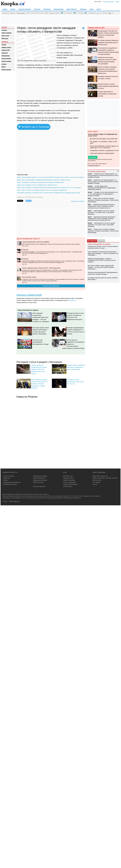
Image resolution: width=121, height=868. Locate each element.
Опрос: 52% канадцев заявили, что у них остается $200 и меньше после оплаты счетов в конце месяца (50, 177)
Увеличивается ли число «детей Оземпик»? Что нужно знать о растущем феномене (101, 212)
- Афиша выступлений (40, 480)
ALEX (90, 180)
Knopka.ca (5, 42)
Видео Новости (72, 9)
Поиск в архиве (6, 33)
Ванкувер (93, 13)
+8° (112, 13)
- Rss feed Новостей (39, 486)
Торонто (57, 13)
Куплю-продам (6, 58)
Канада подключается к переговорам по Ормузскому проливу (107, 94)
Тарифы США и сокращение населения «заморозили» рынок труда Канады (76, 367)
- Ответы (5, 480)
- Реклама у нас (68, 476)
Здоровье (83, 9)
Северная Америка (24, 9)
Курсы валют (21, 13)
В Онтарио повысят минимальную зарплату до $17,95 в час (76, 382)
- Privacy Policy (67, 486)
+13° (101, 13)
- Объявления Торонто (10, 484)
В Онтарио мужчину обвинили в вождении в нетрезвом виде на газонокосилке (108, 42)
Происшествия (59, 9)
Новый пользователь (109, 2)
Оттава (81, 13)
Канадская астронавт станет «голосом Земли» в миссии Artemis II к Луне (103, 247)
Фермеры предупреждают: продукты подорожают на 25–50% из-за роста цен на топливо (102, 260)
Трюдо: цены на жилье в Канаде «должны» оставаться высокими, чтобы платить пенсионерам (103, 200)
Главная (4, 27)
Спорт (92, 9)
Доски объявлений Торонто (28, 239)
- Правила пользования (70, 484)
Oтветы (4, 64)
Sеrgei (90, 174)
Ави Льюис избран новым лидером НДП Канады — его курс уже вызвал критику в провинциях (101, 267)
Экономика (47, 9)
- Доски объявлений (39, 478)
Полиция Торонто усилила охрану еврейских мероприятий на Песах (108, 86)
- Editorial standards (69, 480)
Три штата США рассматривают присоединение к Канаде (40, 342)
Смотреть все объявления (51, 286)
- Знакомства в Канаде (40, 476)
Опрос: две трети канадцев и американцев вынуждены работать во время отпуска (44, 180)
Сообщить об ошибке (77, 201)
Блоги (99, 9)
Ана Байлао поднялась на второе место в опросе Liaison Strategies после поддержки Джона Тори (48, 193)
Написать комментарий (29, 295)
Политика (37, 9)
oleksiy (90, 186)
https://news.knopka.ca (41, 496)
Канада (5, 9)
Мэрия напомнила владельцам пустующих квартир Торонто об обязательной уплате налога (39, 369)
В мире (13, 9)
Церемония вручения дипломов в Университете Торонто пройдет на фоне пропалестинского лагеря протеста (101, 206)
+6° (65, 13)
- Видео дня (6, 478)
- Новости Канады (8, 476)
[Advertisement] (60, 20)
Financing (25, 250)
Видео (4, 67)
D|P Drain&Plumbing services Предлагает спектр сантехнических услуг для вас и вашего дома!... (51, 244)
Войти (118, 2)
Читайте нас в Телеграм (34, 127)
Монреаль (69, 13)
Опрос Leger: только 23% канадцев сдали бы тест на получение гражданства (42, 190)
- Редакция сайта (68, 478)
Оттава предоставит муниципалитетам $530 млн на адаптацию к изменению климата (102, 188)
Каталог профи (6, 61)
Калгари (105, 13)
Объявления (6, 56)
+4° (77, 13)
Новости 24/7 (6, 50)
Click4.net (5, 53)
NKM (89, 198)
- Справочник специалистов (11, 482)
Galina (90, 223)
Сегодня (4, 30)
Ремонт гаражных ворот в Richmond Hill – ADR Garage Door (41, 268)
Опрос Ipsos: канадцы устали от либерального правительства (37, 185)
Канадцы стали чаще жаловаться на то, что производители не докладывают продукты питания (103, 194)
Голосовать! (93, 157)
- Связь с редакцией (69, 482)
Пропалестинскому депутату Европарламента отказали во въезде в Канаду (103, 273)
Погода (52, 13)
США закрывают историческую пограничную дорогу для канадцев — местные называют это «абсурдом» (41, 317)
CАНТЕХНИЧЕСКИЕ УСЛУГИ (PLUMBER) (36, 242)
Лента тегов (5, 36)
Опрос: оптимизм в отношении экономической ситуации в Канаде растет (41, 182)
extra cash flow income (29, 277)
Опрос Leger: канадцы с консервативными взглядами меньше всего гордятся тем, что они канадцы (49, 188)
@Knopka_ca (72, 300)
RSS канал (5, 38)
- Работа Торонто (38, 482)
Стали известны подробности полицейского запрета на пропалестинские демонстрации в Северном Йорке (73, 344)
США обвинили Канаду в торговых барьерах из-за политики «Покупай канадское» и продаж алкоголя (39, 384)
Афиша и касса (6, 47)
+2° (88, 13)
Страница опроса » (94, 166)
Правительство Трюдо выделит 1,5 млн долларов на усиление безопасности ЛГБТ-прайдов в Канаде (103, 175)
